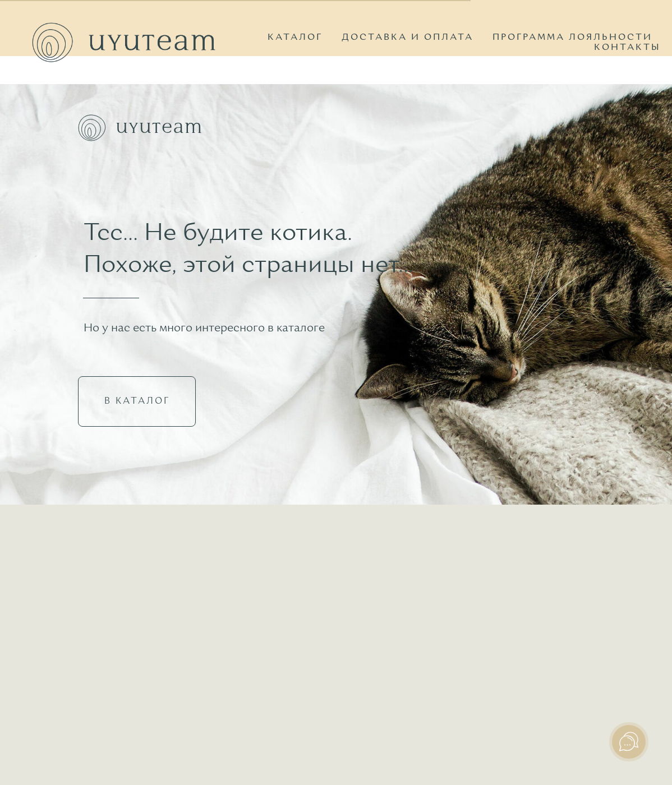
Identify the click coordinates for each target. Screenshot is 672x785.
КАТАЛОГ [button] (295, 38)
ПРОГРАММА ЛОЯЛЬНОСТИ (572, 38)
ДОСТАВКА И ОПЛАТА (408, 38)
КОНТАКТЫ (627, 48)
